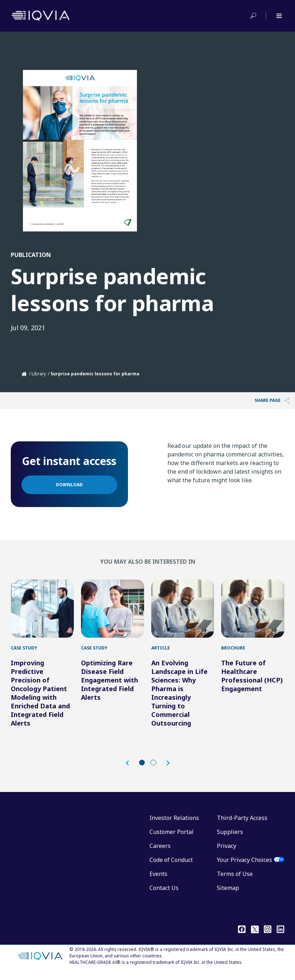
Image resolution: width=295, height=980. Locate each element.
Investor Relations (174, 825)
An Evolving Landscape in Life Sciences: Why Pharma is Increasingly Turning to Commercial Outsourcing (179, 700)
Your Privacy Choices (244, 867)
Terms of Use (235, 881)
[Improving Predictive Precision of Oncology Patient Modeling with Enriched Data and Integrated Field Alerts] (42, 612)
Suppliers (230, 839)
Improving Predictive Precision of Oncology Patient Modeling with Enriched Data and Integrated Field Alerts (40, 700)
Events (158, 881)
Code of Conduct (171, 867)
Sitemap (228, 895)
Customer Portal (172, 839)
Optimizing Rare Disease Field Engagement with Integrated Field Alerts (110, 687)
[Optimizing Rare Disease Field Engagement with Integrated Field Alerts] (113, 612)
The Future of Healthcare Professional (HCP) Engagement (252, 683)
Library (39, 374)
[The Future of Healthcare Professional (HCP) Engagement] (253, 612)
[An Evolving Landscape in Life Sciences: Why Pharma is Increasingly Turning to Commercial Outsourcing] (183, 612)
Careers (160, 853)
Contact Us (164, 895)
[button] (131, 770)
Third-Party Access (242, 825)
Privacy (227, 853)
